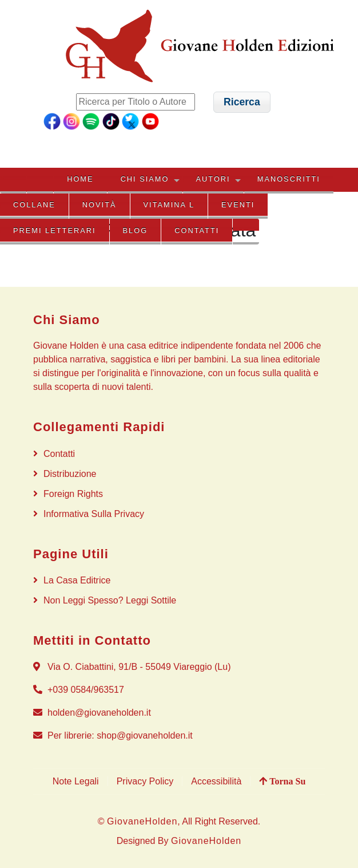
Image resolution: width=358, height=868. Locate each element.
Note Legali (76, 781)
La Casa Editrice (77, 580)
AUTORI (213, 179)
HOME (80, 179)
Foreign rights (73, 494)
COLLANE (34, 205)
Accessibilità (216, 781)
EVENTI (238, 205)
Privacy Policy (145, 781)
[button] (242, 102)
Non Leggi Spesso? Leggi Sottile (110, 600)
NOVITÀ (100, 205)
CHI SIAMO (145, 179)
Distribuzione (70, 474)
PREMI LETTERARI (54, 230)
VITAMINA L (169, 205)
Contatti (197, 230)
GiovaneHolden (142, 821)
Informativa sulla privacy (94, 514)
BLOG (136, 230)
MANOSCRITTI (289, 179)
